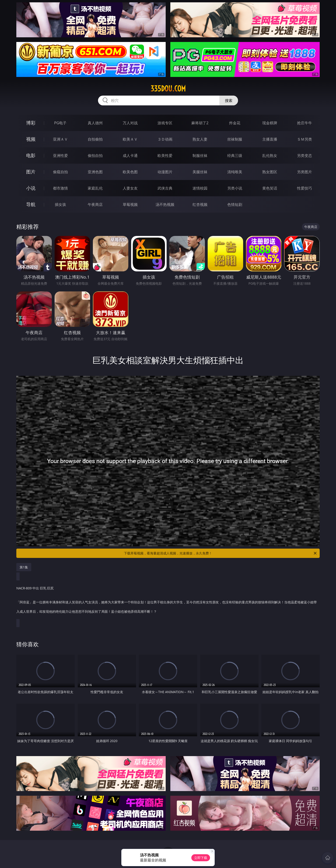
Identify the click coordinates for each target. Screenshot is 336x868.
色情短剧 (235, 204)
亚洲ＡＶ (60, 139)
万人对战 (130, 123)
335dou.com (168, 89)
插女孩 (60, 204)
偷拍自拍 (95, 156)
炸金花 (235, 123)
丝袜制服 (235, 139)
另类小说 (235, 188)
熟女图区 (270, 172)
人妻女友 (130, 188)
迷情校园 (200, 188)
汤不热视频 (165, 204)
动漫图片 (165, 172)
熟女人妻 (200, 139)
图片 (31, 172)
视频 (31, 139)
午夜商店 (95, 204)
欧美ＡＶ (130, 139)
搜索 (229, 100)
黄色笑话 (270, 188)
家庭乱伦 (95, 188)
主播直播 (270, 139)
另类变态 (304, 156)
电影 (31, 155)
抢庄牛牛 (304, 123)
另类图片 (304, 172)
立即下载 (201, 858)
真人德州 (95, 123)
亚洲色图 (95, 172)
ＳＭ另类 (304, 139)
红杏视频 (200, 204)
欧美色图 (130, 172)
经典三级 (235, 156)
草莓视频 (130, 204)
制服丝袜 (200, 156)
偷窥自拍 (60, 172)
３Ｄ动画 (165, 139)
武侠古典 (165, 188)
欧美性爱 (165, 156)
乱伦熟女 (270, 156)
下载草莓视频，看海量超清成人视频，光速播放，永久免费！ (221, 553)
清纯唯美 (235, 172)
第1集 (24, 567)
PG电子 (60, 123)
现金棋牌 (270, 123)
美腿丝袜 (200, 172)
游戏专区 (165, 123)
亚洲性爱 (60, 156)
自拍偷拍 (95, 139)
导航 (31, 204)
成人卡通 (130, 156)
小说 (31, 188)
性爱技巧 (304, 188)
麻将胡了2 (200, 123)
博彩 (31, 123)
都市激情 (60, 188)
